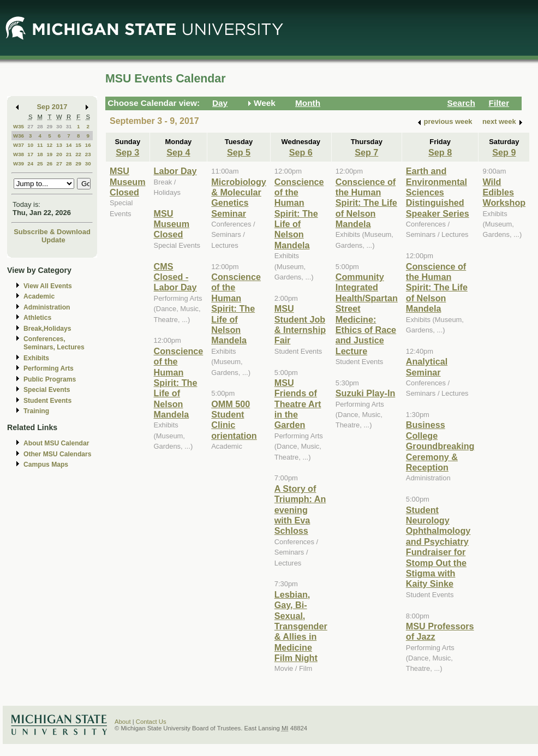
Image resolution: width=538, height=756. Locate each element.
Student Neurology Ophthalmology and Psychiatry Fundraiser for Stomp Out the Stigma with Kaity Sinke (438, 547)
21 (69, 154)
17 (30, 154)
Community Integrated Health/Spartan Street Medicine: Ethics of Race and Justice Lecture (367, 314)
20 (59, 154)
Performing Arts (49, 368)
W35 (19, 126)
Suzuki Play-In (366, 393)
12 (49, 145)
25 (40, 163)
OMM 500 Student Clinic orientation (234, 420)
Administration (47, 307)
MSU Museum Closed (128, 181)
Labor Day (175, 171)
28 (40, 126)
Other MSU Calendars (58, 454)
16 (88, 145)
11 (40, 145)
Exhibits (36, 358)
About (123, 722)
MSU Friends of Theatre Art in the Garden (298, 404)
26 (49, 163)
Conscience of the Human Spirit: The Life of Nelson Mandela (179, 383)
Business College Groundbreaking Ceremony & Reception (440, 446)
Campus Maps (46, 465)
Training (36, 411)
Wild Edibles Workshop (504, 192)
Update (53, 240)
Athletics (37, 318)
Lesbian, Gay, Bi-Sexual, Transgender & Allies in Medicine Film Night (301, 626)
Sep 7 (366, 152)
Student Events (47, 401)
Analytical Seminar (427, 367)
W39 (19, 163)
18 (40, 154)
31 (69, 126)
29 (49, 126)
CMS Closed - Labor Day (175, 277)
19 (49, 154)
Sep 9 (504, 152)
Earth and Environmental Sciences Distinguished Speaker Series (438, 192)
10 (30, 145)
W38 (19, 154)
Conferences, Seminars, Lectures (54, 343)
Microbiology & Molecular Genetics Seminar (239, 198)
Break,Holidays (47, 329)
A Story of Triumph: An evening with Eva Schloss (300, 510)
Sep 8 (440, 152)
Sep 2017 (52, 107)
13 (59, 145)
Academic (39, 296)
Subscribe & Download (52, 232)
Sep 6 (301, 152)
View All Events (48, 286)
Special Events (47, 390)
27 (30, 126)
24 (30, 163)
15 (78, 145)
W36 (19, 136)
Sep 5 (239, 152)
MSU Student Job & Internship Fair (300, 324)
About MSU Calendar (56, 443)
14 (69, 145)
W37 (19, 145)
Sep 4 (178, 152)
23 (88, 154)
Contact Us (151, 722)
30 (59, 126)
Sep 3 (127, 152)
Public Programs (50, 379)
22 (78, 154)
